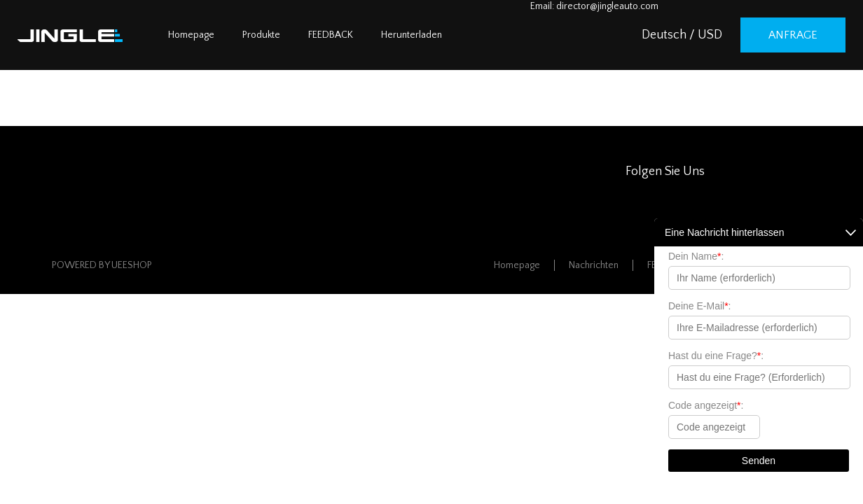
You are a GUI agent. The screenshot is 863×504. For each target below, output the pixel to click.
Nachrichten (594, 265)
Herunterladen (412, 35)
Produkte (261, 35)
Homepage (191, 35)
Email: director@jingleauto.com (594, 6)
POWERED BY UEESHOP (102, 265)
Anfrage (793, 35)
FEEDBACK (331, 35)
